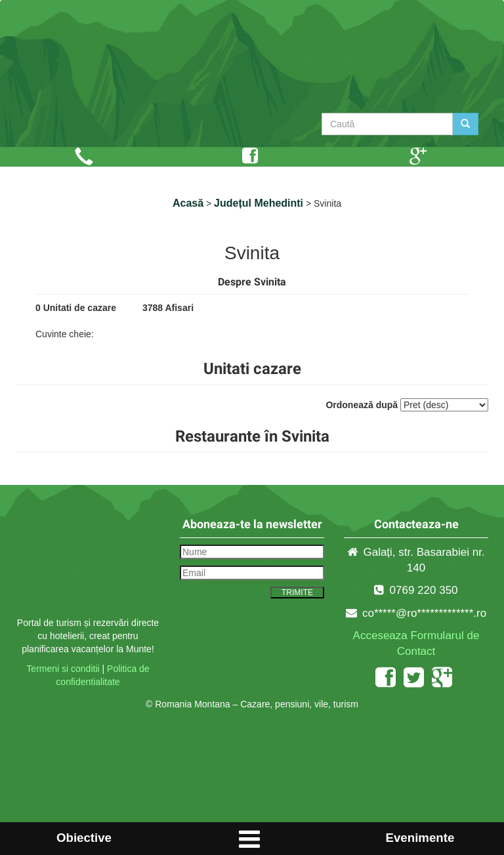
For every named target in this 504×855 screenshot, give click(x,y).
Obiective (84, 838)
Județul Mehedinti (259, 203)
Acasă (188, 203)
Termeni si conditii (63, 669)
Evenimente (420, 838)
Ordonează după (362, 405)
